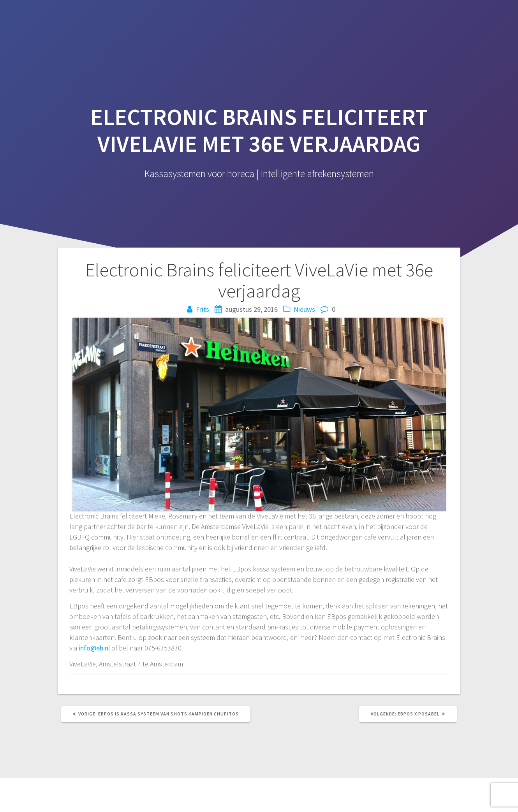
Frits (203, 309)
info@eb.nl (94, 648)
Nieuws (304, 309)
